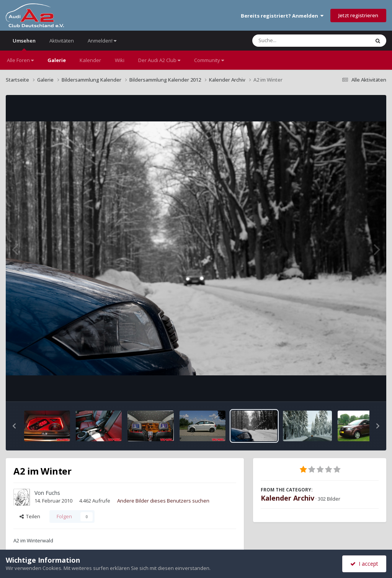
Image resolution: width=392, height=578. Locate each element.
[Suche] (295, 41)
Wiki (120, 60)
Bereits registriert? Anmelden (282, 16)
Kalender (90, 60)
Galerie (57, 60)
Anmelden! (102, 41)
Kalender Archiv (287, 498)
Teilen (30, 516)
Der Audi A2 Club (159, 60)
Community (209, 60)
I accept (364, 564)
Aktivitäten (62, 41)
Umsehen (24, 44)
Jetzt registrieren (358, 15)
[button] (14, 426)
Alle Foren (20, 60)
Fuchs (53, 493)
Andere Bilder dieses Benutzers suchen (163, 501)
